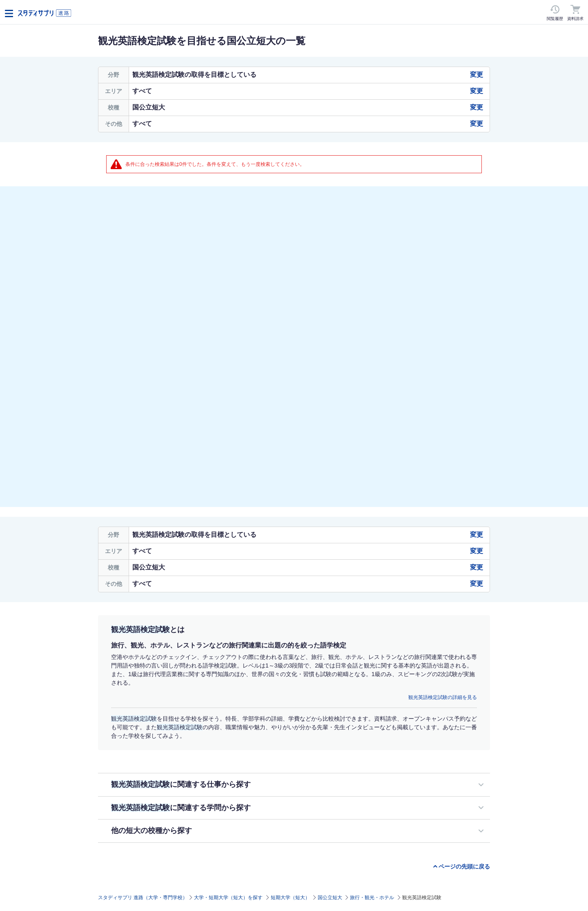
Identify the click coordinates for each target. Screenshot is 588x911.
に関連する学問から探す (181, 808)
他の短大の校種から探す (151, 831)
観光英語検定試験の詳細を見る (443, 697)
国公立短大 (330, 898)
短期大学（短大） (290, 898)
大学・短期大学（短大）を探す (228, 898)
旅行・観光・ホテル (372, 898)
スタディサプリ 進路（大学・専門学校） (143, 898)
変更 (477, 75)
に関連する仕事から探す (181, 784)
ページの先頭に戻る (464, 866)
